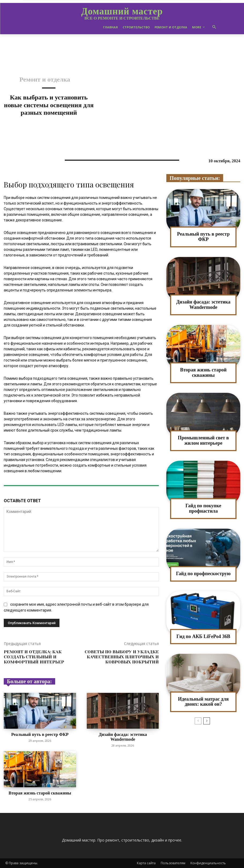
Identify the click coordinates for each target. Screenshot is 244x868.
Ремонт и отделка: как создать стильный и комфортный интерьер (34, 657)
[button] (214, 27)
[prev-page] (198, 721)
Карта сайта (146, 863)
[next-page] (207, 721)
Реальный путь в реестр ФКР (40, 734)
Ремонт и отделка (45, 79)
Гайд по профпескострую (203, 574)
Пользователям (173, 863)
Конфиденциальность (208, 863)
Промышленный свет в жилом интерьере (203, 440)
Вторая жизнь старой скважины (40, 793)
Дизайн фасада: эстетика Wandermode (123, 737)
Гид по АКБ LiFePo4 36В (203, 636)
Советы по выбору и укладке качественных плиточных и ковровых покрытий (122, 657)
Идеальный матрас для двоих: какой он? (203, 702)
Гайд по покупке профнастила (203, 508)
